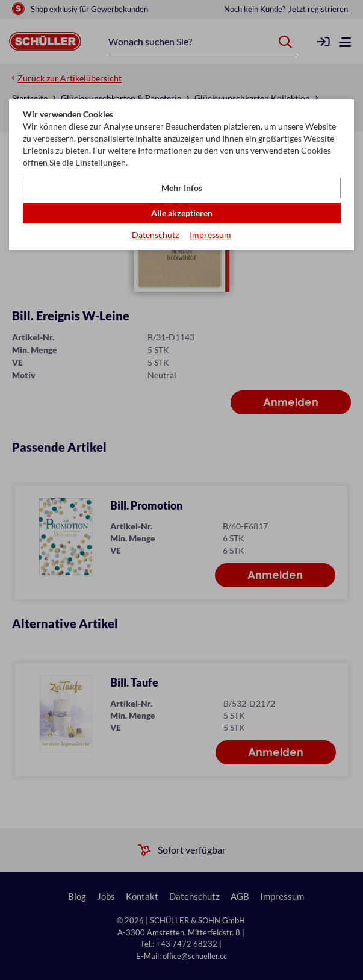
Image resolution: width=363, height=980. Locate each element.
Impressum (210, 235)
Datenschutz (155, 235)
